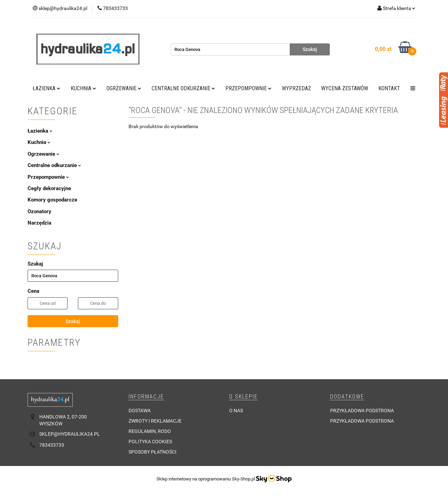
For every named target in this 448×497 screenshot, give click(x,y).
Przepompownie (248, 88)
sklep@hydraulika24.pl (70, 434)
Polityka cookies (150, 442)
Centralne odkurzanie (183, 88)
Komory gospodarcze (52, 200)
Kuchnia (83, 88)
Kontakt (389, 88)
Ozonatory (39, 211)
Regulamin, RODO (150, 431)
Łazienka (47, 88)
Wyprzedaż (296, 88)
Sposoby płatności (152, 452)
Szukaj (73, 321)
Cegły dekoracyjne (49, 188)
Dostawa (140, 411)
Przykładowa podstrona (362, 411)
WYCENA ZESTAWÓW (345, 88)
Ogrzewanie (124, 88)
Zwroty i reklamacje (155, 421)
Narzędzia (39, 223)
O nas (236, 411)
